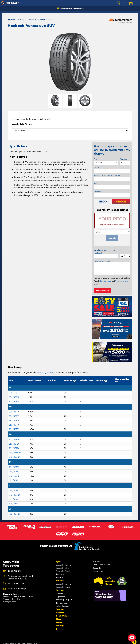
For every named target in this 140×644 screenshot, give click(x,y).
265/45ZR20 (15, 453)
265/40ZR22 (15, 491)
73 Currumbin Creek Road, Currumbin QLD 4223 (21, 577)
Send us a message (17, 589)
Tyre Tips (60, 577)
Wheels (60, 581)
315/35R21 (14, 480)
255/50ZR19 (15, 429)
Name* (97, 167)
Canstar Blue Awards (101, 565)
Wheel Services (62, 606)
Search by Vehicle (64, 565)
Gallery (60, 626)
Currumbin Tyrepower (70, 9)
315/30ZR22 (15, 499)
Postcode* (98, 192)
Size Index (97, 562)
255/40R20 (14, 444)
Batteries (60, 593)
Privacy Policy (106, 281)
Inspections (61, 597)
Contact (60, 613)
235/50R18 (14, 397)
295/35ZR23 (15, 514)
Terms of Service (122, 281)
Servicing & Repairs (64, 600)
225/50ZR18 (15, 393)
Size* (96, 159)
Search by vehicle (45, 373)
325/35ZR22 (15, 504)
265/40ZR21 (15, 472)
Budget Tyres (98, 568)
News (59, 622)
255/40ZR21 (15, 467)
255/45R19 (14, 425)
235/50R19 (14, 416)
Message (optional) (102, 261)
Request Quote (102, 290)
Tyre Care (60, 574)
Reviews (60, 629)
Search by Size (62, 568)
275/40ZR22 (15, 495)
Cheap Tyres (98, 571)
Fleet (58, 619)
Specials (60, 609)
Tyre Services (61, 603)
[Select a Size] (70, 131)
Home (11, 20)
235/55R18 (14, 402)
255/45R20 (14, 448)
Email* (97, 184)
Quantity (123, 159)
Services (60, 590)
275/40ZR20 (15, 457)
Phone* (107, 176)
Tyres (59, 562)
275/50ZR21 (15, 476)
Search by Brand (63, 571)
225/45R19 (14, 412)
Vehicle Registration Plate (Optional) (104, 252)
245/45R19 (14, 421)
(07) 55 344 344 (16, 584)
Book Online (62, 616)
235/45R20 (14, 440)
